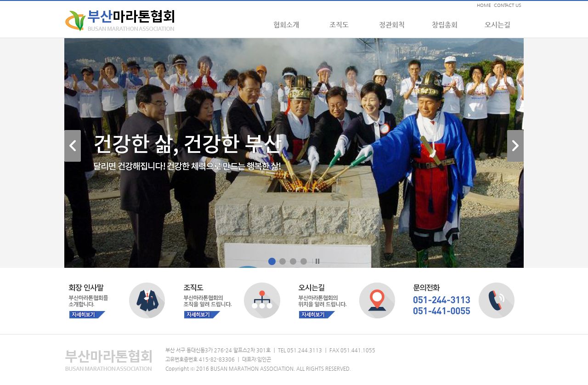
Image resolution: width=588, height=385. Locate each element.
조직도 (339, 25)
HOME (484, 5)
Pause (316, 261)
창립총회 (445, 25)
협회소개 (286, 25)
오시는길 (498, 25)
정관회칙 (392, 25)
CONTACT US (507, 5)
